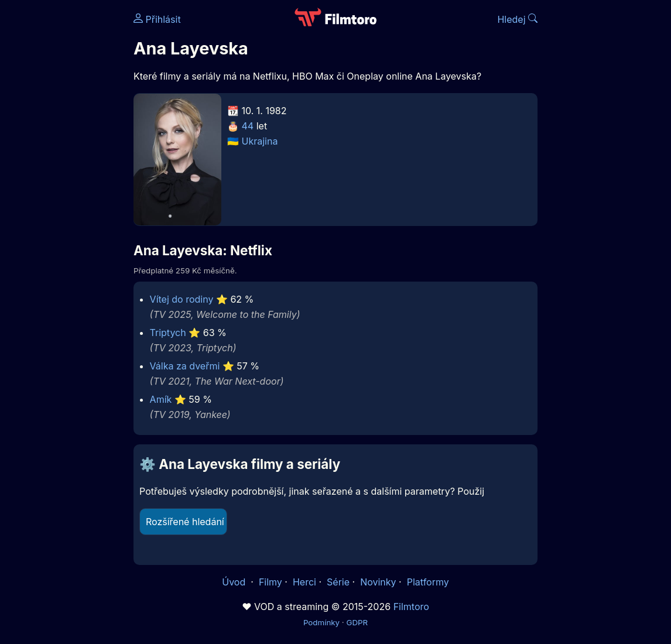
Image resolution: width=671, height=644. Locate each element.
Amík (161, 399)
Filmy (271, 582)
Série (338, 582)
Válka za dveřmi (185, 366)
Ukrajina (260, 141)
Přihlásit (157, 19)
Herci (304, 582)
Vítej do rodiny (182, 299)
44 (248, 126)
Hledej (517, 19)
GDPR (357, 622)
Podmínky (321, 622)
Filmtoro (411, 607)
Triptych (168, 333)
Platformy (428, 582)
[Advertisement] (63, 180)
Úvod (235, 582)
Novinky (378, 582)
